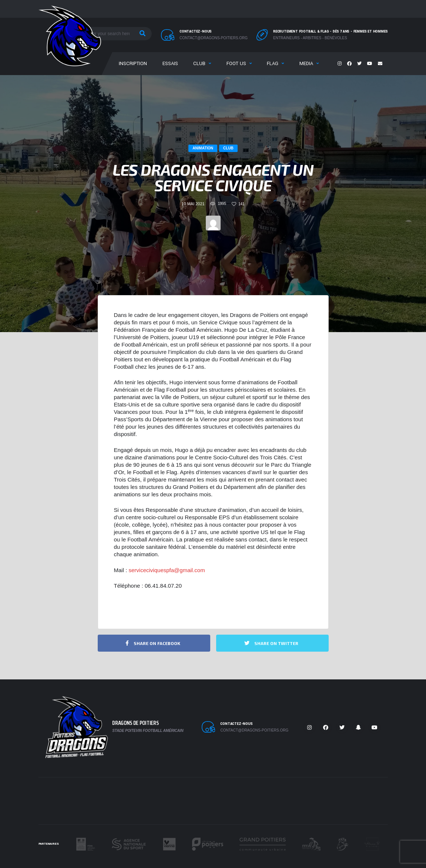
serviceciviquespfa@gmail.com (167, 570)
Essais (170, 64)
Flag (273, 64)
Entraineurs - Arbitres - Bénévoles (310, 38)
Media (306, 64)
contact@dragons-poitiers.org (214, 38)
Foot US (236, 64)
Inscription (133, 64)
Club (199, 64)
